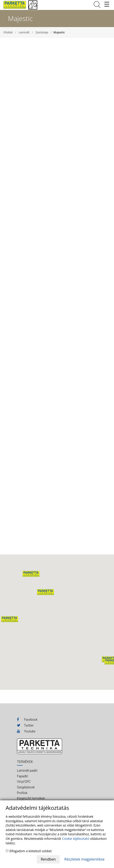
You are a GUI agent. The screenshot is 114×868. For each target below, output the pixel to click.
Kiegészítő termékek (31, 798)
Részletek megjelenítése (84, 859)
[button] (45, 592)
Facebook (27, 719)
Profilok (22, 793)
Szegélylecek (26, 787)
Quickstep (42, 32)
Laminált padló (27, 771)
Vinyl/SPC (24, 782)
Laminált (24, 32)
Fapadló (22, 776)
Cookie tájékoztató (76, 839)
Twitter (25, 725)
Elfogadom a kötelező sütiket (29, 851)
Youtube (26, 731)
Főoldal (8, 32)
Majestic (59, 32)
